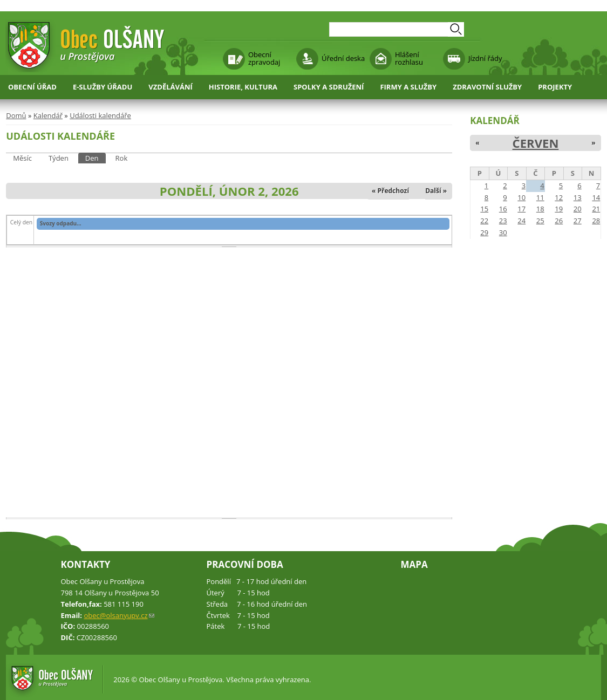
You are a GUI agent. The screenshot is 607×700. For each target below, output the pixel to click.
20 (578, 209)
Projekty (555, 87)
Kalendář (48, 115)
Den (96, 158)
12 (559, 197)
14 (596, 197)
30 (503, 232)
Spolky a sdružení (329, 87)
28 (596, 221)
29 (484, 232)
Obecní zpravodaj (264, 58)
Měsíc (22, 158)
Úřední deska (343, 58)
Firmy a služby (408, 87)
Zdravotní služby (487, 87)
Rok (122, 158)
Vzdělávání (170, 87)
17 (521, 209)
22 (484, 221)
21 (596, 209)
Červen (536, 143)
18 (540, 209)
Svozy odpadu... (61, 223)
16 (503, 209)
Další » (436, 191)
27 (578, 221)
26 (559, 221)
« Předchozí (390, 191)
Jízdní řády (485, 58)
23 (503, 221)
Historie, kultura (243, 87)
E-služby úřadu (103, 87)
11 (540, 197)
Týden (59, 158)
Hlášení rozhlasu (409, 58)
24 (521, 221)
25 (540, 221)
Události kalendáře (100, 115)
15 (484, 209)
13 (578, 197)
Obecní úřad (32, 87)
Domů (16, 115)
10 (521, 197)
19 (559, 209)
